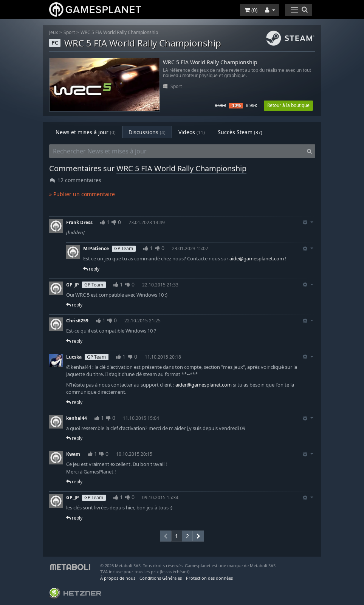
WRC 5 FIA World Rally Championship (119, 32)
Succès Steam (240, 132)
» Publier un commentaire (82, 194)
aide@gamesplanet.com (257, 258)
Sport (69, 32)
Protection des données (209, 578)
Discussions (147, 132)
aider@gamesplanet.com (204, 385)
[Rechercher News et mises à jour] (177, 151)
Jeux (53, 32)
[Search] (309, 151)
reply (91, 269)
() (251, 10)
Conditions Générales (161, 578)
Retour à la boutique (288, 105)
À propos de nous (118, 578)
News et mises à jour (86, 132)
